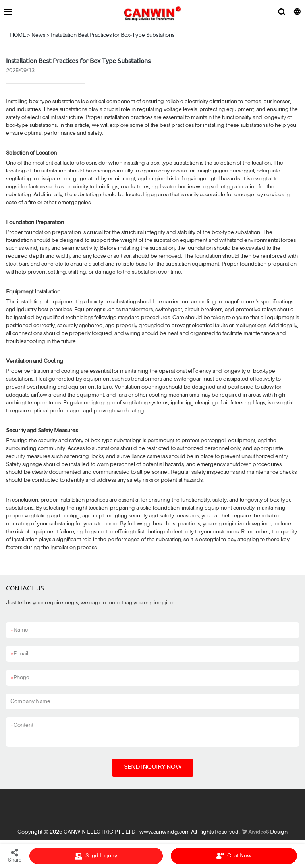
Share (15, 855)
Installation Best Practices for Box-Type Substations (113, 35)
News (38, 35)
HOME (18, 35)
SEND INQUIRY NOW (153, 767)
